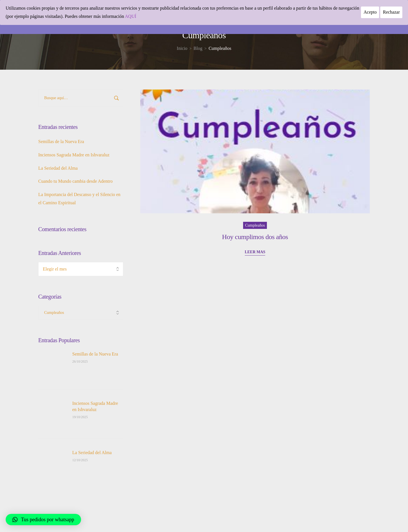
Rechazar (391, 12)
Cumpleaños (255, 225)
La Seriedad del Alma (58, 168)
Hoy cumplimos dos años (255, 237)
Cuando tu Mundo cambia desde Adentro (76, 181)
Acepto (370, 12)
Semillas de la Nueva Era (61, 141)
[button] (43, 520)
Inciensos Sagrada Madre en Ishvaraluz (74, 155)
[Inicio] (182, 48)
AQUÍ (131, 16)
